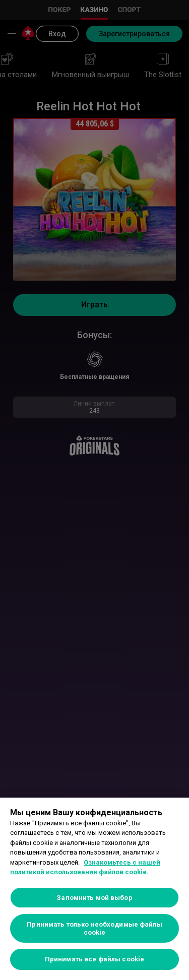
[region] (94, 889)
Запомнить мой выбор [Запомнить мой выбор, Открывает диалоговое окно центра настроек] (94, 898)
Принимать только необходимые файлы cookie (94, 928)
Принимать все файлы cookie (94, 959)
